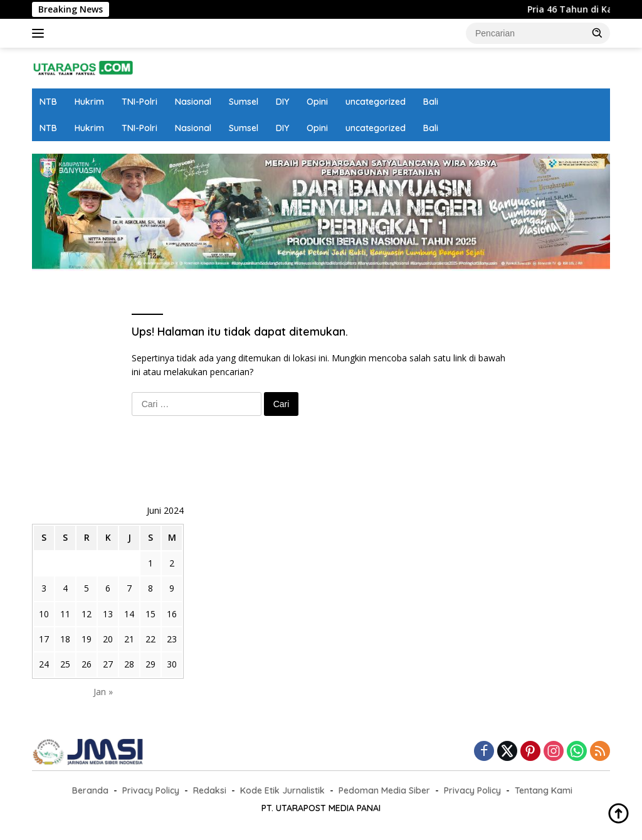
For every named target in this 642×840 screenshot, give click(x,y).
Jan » (103, 692)
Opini (317, 102)
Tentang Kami (544, 790)
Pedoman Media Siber (384, 790)
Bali (431, 102)
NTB (48, 102)
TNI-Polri (139, 102)
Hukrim (89, 102)
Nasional (193, 102)
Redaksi (210, 790)
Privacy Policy (151, 790)
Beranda (90, 790)
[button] (597, 33)
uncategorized (376, 102)
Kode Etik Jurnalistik (282, 790)
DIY (282, 102)
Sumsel (244, 102)
